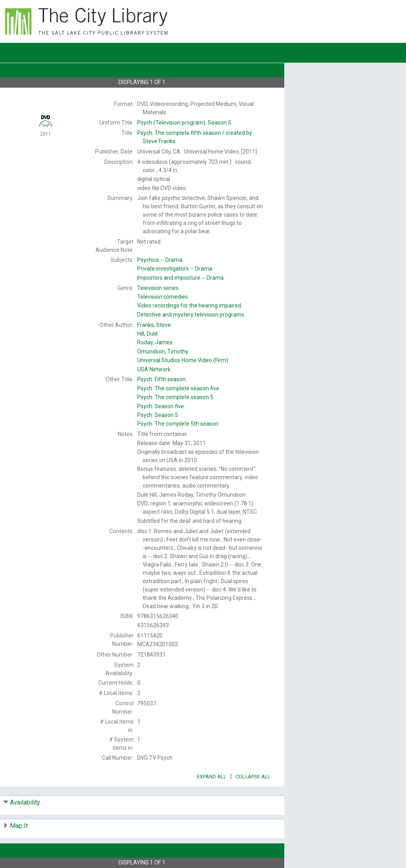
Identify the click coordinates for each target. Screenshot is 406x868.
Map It (19, 826)
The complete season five (178, 388)
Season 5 (158, 415)
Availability (25, 802)
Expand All (212, 777)
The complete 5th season (178, 424)
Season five (161, 406)
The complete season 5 (175, 397)
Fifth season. (162, 379)
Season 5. (185, 123)
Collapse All (253, 777)
